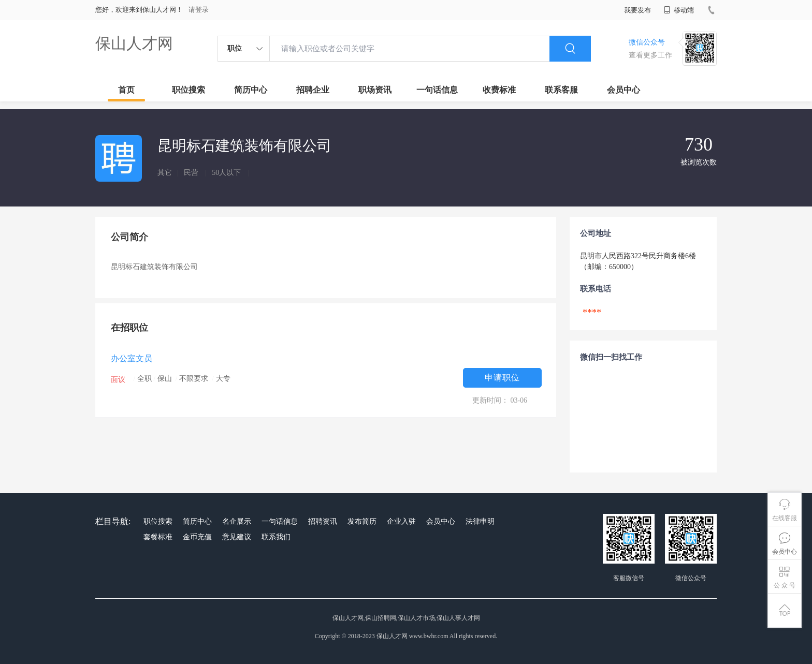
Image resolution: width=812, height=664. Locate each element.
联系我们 (276, 537)
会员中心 (624, 90)
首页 (126, 90)
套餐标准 (158, 537)
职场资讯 (375, 90)
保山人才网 (134, 43)
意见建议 (237, 537)
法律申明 (480, 521)
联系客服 (561, 90)
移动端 (679, 10)
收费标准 (499, 90)
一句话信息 (437, 90)
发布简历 (362, 521)
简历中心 (251, 90)
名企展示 (237, 521)
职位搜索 (189, 90)
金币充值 (197, 537)
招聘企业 (313, 90)
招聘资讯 (323, 521)
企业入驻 (401, 521)
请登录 (199, 10)
